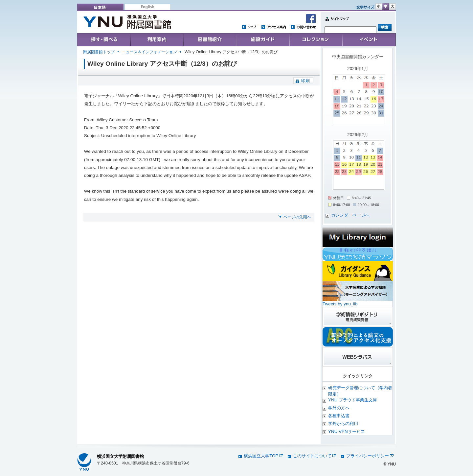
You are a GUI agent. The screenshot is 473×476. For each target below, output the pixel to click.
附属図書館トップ (99, 52)
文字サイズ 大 (393, 7)
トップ (249, 27)
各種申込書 (339, 416)
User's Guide (157, 40)
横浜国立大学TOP (263, 456)
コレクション (316, 40)
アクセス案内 (274, 27)
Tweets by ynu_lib (340, 304)
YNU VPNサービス (347, 431)
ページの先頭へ (297, 217)
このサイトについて (315, 456)
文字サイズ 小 (379, 7)
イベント (369, 40)
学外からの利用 (343, 424)
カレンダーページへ (350, 215)
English (148, 7)
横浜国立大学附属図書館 (120, 456)
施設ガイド (263, 40)
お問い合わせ (303, 27)
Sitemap (336, 23)
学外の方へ (339, 408)
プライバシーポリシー (370, 456)
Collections (210, 40)
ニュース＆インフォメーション (149, 52)
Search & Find (104, 40)
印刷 (305, 81)
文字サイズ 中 (386, 7)
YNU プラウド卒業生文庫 (353, 400)
